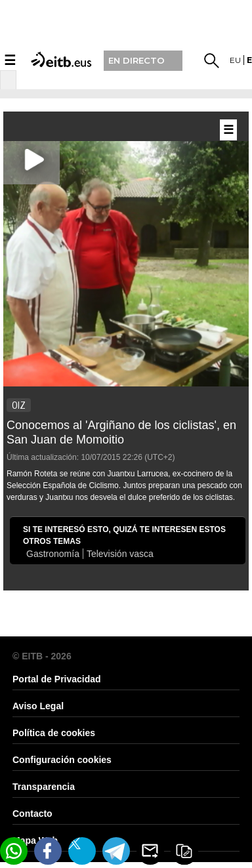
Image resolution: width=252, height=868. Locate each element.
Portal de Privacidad (57, 679)
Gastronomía (53, 554)
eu (235, 60)
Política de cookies (54, 733)
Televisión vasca (120, 554)
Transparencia (44, 787)
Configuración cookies (62, 760)
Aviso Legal (38, 706)
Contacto (32, 814)
